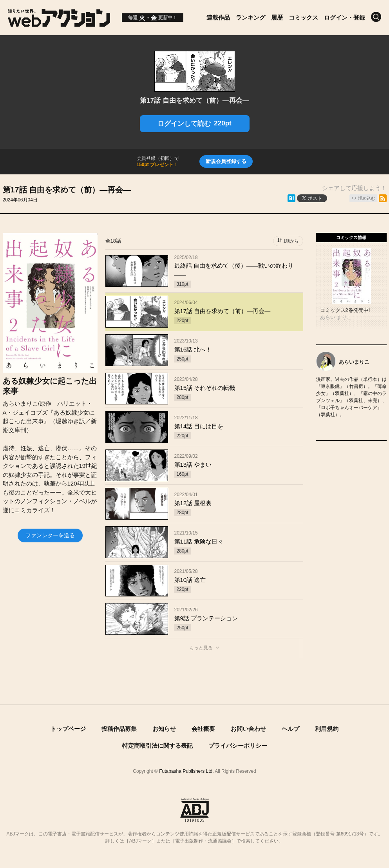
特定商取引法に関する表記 (157, 746)
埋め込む (367, 198)
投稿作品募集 (119, 729)
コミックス (303, 17)
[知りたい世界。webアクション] (59, 24)
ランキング (251, 17)
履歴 (277, 17)
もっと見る (201, 648)
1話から (291, 241)
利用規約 (327, 729)
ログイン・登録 (345, 17)
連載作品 (218, 17)
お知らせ (164, 729)
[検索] (376, 17)
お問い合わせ (248, 729)
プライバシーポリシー (238, 746)
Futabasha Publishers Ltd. (186, 771)
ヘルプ (290, 729)
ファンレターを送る (50, 535)
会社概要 (203, 729)
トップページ (68, 729)
